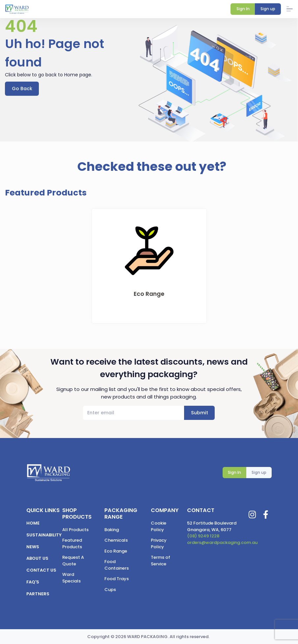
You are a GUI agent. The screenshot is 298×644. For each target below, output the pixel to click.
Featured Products (72, 543)
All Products (75, 530)
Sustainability (44, 535)
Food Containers (117, 565)
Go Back (22, 89)
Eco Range (116, 551)
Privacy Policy (159, 543)
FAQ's (33, 582)
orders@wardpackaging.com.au (222, 542)
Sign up (259, 473)
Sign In (234, 473)
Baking (112, 530)
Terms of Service (161, 561)
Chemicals (116, 540)
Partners (38, 594)
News (33, 547)
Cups (110, 590)
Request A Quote (73, 561)
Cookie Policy (159, 526)
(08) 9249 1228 (203, 536)
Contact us (41, 570)
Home (33, 523)
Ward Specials (71, 578)
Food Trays (117, 579)
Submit (200, 413)
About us (37, 559)
